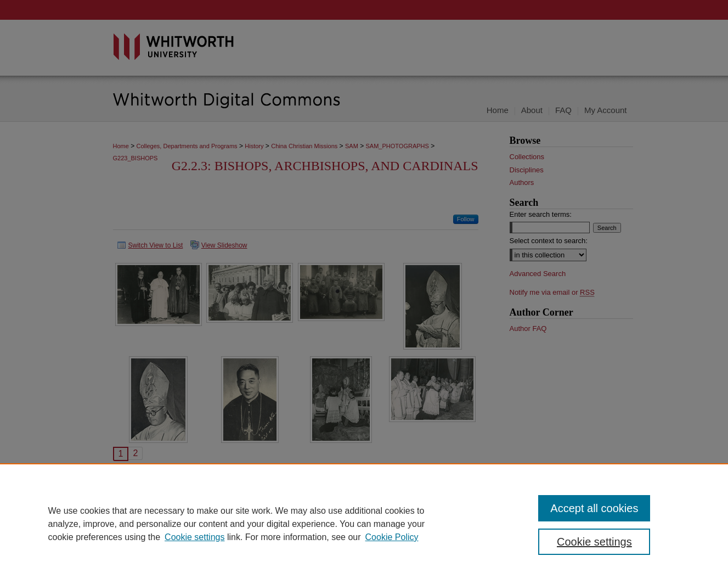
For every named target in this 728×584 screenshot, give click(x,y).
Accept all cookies (594, 508)
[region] (364, 524)
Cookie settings (194, 537)
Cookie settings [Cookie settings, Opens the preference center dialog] (594, 542)
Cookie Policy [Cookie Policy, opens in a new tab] (392, 537)
